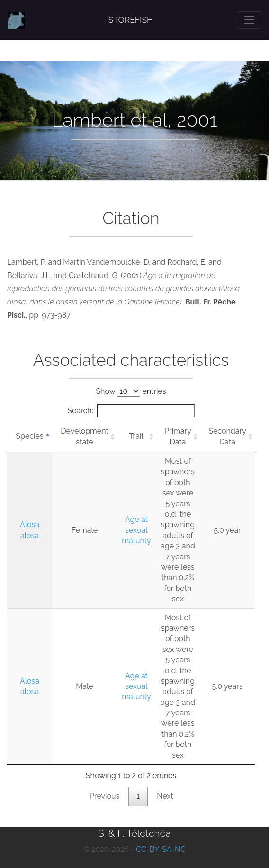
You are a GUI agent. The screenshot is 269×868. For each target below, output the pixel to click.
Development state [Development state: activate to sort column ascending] (85, 436)
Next (165, 796)
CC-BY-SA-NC (161, 849)
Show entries (131, 391)
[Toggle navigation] (249, 20)
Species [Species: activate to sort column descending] (29, 436)
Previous (104, 796)
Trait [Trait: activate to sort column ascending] (136, 436)
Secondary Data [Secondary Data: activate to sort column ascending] (227, 436)
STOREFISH (131, 20)
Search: (131, 411)
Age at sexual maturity (136, 530)
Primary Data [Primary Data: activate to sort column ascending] (178, 436)
